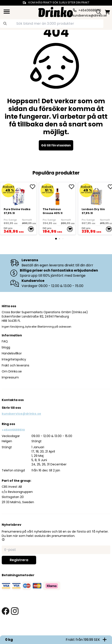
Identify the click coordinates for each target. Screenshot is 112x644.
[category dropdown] (7, 12)
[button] (3, 539)
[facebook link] (5, 611)
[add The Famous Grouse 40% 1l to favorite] (72, 187)
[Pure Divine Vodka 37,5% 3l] (18, 208)
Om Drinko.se (12, 371)
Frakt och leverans (16, 365)
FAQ (5, 341)
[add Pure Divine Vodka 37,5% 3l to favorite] (33, 187)
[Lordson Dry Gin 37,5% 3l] (96, 195)
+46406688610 (13, 430)
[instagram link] (15, 611)
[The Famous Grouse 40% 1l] (57, 208)
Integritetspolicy (14, 359)
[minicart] (107, 12)
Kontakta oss (13, 400)
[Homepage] (56, 11)
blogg (6, 347)
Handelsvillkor (12, 353)
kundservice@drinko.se (21, 414)
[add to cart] (31, 229)
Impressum (10, 377)
